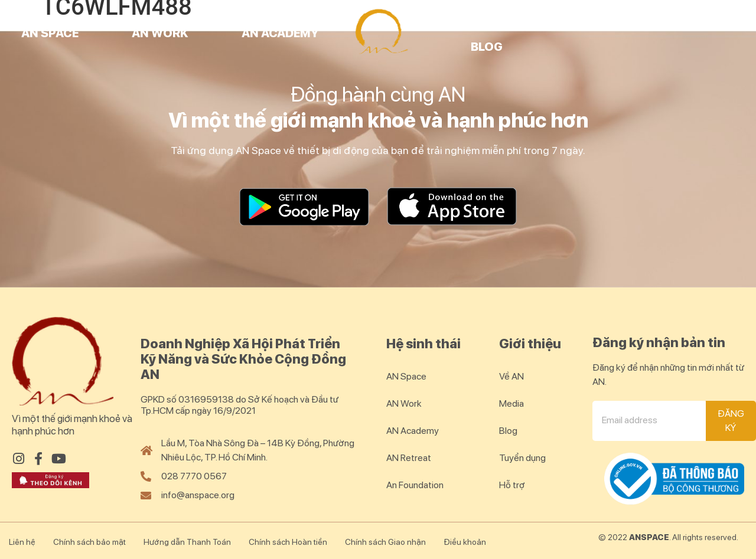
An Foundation (415, 485)
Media (511, 403)
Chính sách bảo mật (89, 542)
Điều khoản (465, 542)
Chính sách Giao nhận (385, 542)
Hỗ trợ (512, 485)
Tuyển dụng (522, 458)
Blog (487, 47)
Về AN (511, 376)
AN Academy (280, 33)
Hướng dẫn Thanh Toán (187, 542)
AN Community (615, 19)
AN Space (50, 33)
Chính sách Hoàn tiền (288, 542)
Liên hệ (22, 542)
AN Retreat (479, 19)
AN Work (160, 33)
